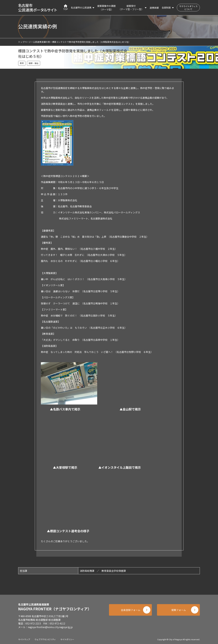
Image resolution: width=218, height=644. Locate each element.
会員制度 (166, 8)
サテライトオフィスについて (188, 8)
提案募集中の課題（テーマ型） (106, 8)
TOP (65, 8)
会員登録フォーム (130, 610)
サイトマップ (24, 639)
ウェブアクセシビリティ (45, 639)
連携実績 (154, 8)
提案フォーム (179, 610)
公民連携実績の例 (41, 42)
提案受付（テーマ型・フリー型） (131, 8)
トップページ (25, 42)
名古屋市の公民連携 (81, 8)
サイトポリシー (67, 639)
